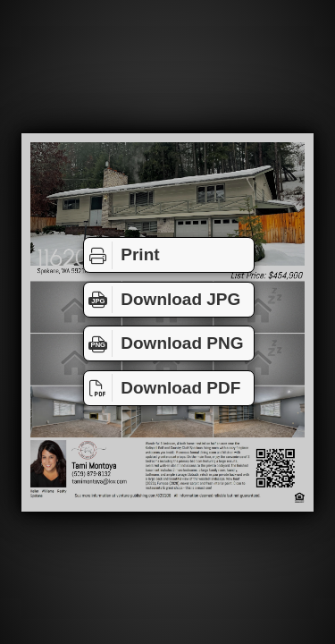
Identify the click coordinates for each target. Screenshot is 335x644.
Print (122, 255)
